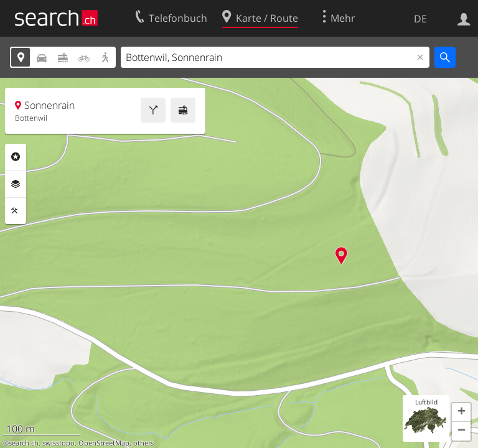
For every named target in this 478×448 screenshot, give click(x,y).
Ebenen (16, 184)
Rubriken (16, 157)
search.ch (24, 443)
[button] (461, 413)
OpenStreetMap (104, 443)
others (143, 443)
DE (420, 19)
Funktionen (16, 211)
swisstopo (59, 443)
